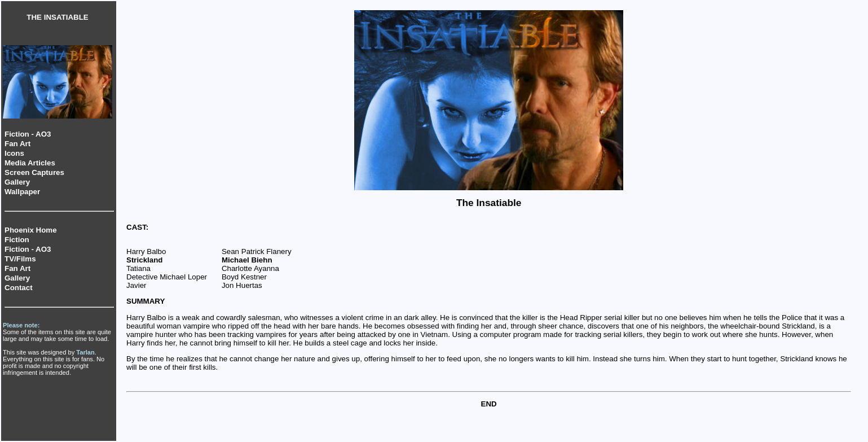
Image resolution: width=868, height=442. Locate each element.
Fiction (17, 240)
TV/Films (20, 259)
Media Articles (30, 163)
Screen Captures (34, 172)
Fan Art (17, 144)
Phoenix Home (31, 230)
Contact (19, 288)
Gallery (17, 182)
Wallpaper (22, 192)
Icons (14, 153)
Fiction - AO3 (28, 134)
